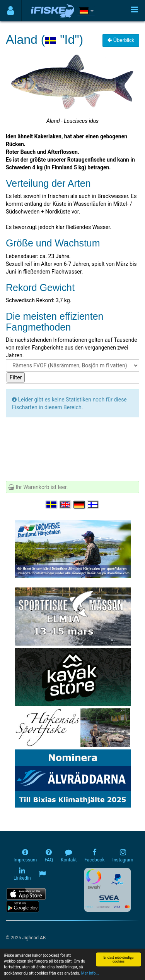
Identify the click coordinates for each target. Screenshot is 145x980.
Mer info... (90, 974)
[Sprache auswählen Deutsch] (80, 505)
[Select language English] (66, 505)
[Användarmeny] (11, 11)
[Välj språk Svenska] (52, 505)
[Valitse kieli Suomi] (93, 505)
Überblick (121, 40)
